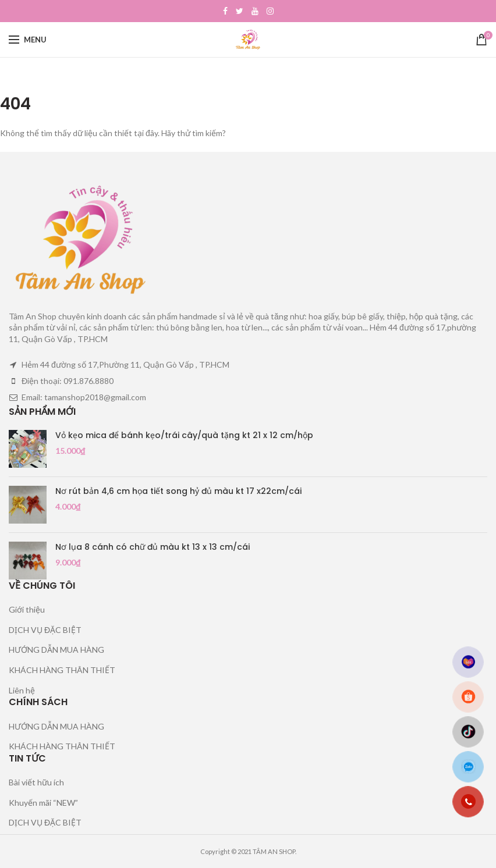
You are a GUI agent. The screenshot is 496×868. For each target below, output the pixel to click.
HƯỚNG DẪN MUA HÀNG (56, 650)
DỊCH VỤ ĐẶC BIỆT (45, 630)
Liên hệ (22, 690)
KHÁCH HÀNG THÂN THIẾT (62, 670)
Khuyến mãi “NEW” (43, 803)
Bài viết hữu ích (36, 782)
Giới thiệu (27, 609)
